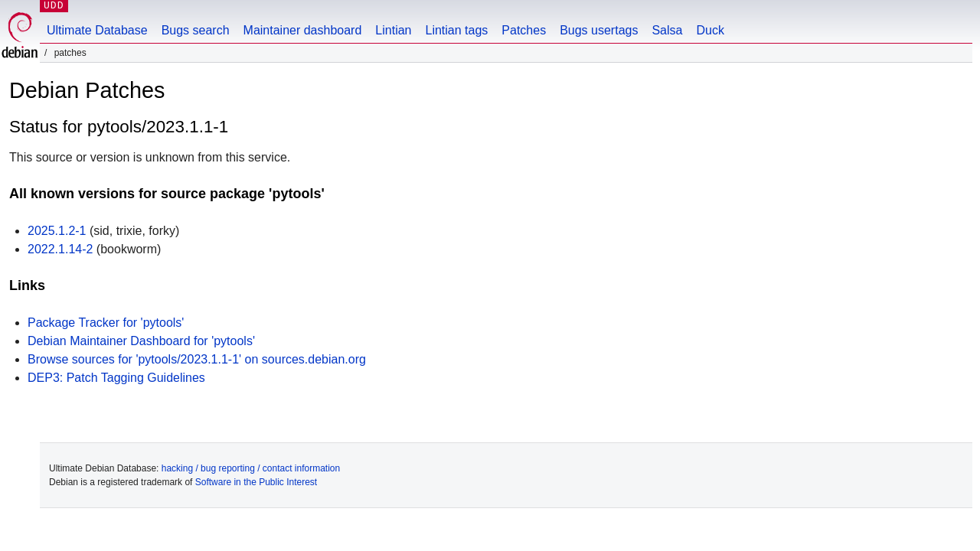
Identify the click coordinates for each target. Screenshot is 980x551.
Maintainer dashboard (303, 30)
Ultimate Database (97, 30)
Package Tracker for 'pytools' (106, 323)
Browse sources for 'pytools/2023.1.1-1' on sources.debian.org (197, 359)
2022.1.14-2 (60, 249)
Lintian (393, 30)
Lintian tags (456, 30)
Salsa (667, 30)
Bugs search (196, 30)
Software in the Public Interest (256, 482)
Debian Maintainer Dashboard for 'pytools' (141, 341)
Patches (524, 30)
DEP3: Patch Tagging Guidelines (116, 378)
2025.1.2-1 (57, 231)
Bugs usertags (599, 30)
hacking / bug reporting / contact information (251, 468)
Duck (710, 30)
